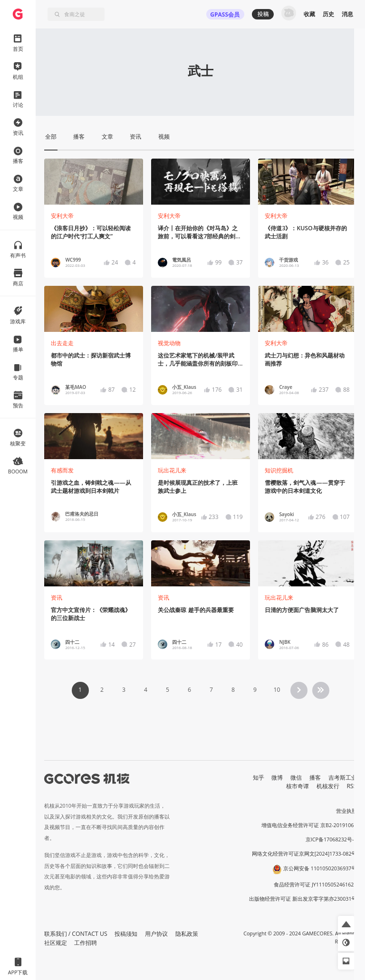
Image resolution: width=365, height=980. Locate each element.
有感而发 (62, 470)
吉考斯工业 (343, 777)
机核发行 (328, 786)
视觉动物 (169, 343)
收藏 (309, 14)
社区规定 (56, 943)
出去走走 (62, 343)
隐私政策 (187, 934)
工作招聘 (86, 943)
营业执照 (346, 811)
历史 (328, 14)
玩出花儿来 (172, 470)
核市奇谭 (298, 786)
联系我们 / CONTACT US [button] (76, 934)
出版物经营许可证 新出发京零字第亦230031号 (303, 899)
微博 (277, 777)
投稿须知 (126, 934)
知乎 (259, 777)
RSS (352, 786)
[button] (346, 924)
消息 (347, 14)
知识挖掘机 (279, 470)
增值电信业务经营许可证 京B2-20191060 (309, 825)
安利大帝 (62, 216)
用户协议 (156, 934)
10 (277, 690)
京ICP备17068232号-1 (331, 839)
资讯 (57, 598)
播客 (315, 777)
